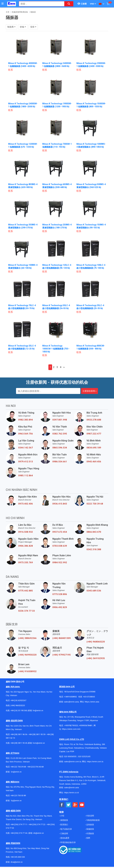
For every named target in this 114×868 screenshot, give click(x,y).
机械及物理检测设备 (20, 12)
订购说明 (64, 834)
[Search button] (69, 4)
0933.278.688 (94, 420)
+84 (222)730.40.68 (35, 767)
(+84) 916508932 (27, 671)
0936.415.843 (60, 504)
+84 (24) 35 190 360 (19, 710)
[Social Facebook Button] (62, 805)
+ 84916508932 (70, 697)
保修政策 (90, 829)
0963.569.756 (26, 434)
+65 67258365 (89, 697)
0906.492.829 (60, 607)
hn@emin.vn (38, 710)
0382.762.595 (60, 434)
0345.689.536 (94, 591)
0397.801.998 (60, 420)
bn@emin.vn (16, 772)
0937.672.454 (60, 532)
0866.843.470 (94, 532)
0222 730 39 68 (95, 504)
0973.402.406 (26, 504)
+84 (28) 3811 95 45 (19, 743)
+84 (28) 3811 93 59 (37, 734)
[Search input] (40, 4)
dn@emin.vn (39, 833)
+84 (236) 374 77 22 (37, 824)
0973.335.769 (26, 562)
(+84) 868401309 (62, 638)
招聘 (88, 838)
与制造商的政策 (93, 820)
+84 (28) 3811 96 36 (19, 734)
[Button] (3, 4)
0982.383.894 (26, 420)
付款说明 (90, 816)
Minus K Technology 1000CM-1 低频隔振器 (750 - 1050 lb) (56, 349)
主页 (8, 12)
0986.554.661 (60, 462)
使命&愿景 (65, 838)
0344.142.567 (26, 448)
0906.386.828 (26, 546)
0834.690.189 (94, 448)
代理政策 (90, 834)
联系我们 (64, 825)
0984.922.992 (60, 562)
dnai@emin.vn (17, 862)
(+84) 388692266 (27, 638)
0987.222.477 (94, 434)
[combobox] (40, 4)
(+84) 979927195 (62, 655)
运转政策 (90, 825)
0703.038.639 (60, 546)
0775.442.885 (26, 591)
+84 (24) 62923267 (18, 700)
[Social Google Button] (75, 805)
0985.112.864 (26, 476)
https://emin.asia (92, 702)
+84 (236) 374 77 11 (19, 824)
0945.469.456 (94, 462)
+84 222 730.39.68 (18, 767)
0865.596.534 (60, 448)
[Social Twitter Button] (69, 805)
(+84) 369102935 (96, 658)
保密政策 (64, 820)
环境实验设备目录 (68, 842)
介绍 (62, 816)
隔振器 (33, 12)
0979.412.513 (26, 462)
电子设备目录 (66, 829)
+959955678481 (86, 725)
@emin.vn (17, 801)
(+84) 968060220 (96, 642)
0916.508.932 (26, 532)
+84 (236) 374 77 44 (19, 833)
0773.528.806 (60, 594)
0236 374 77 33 (26, 611)
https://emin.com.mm (71, 729)
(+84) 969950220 (27, 655)
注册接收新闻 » (90, 391)
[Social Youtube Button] (82, 805)
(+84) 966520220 (18, 705)
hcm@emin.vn (39, 743)
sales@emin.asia (71, 702)
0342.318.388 (94, 549)
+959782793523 (71, 725)
